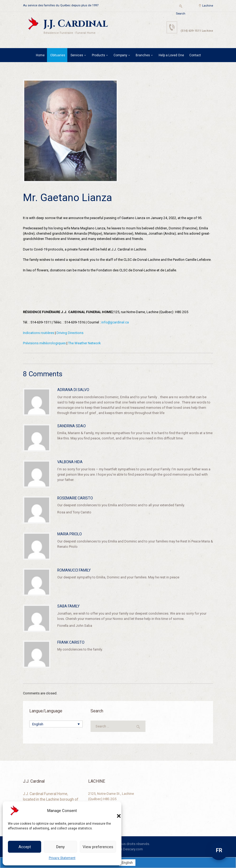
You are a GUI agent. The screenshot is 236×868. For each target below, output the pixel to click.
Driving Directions (70, 333)
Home (40, 55)
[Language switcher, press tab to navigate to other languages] (56, 724)
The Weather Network (84, 343)
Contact (195, 55)
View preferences (98, 847)
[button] (114, 811)
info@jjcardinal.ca (115, 322)
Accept (25, 847)
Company (120, 55)
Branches (143, 55)
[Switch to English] (127, 863)
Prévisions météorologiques (44, 343)
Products (98, 55)
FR (219, 850)
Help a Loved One (171, 55)
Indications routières (39, 333)
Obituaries (58, 55)
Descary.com (133, 849)
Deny (60, 847)
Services (77, 55)
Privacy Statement (62, 858)
